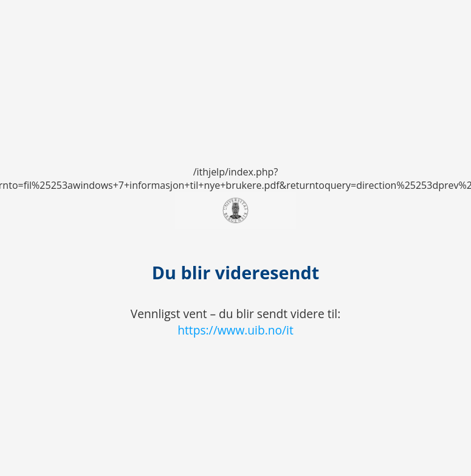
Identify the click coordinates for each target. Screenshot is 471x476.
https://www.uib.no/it (236, 330)
